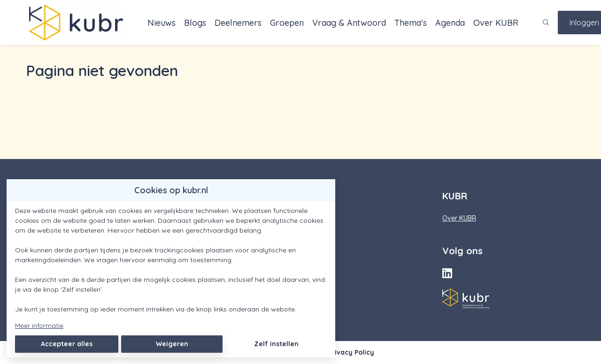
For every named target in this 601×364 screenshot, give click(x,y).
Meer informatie (39, 326)
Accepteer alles (67, 344)
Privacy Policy (351, 352)
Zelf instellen (276, 344)
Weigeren (172, 344)
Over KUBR (459, 218)
